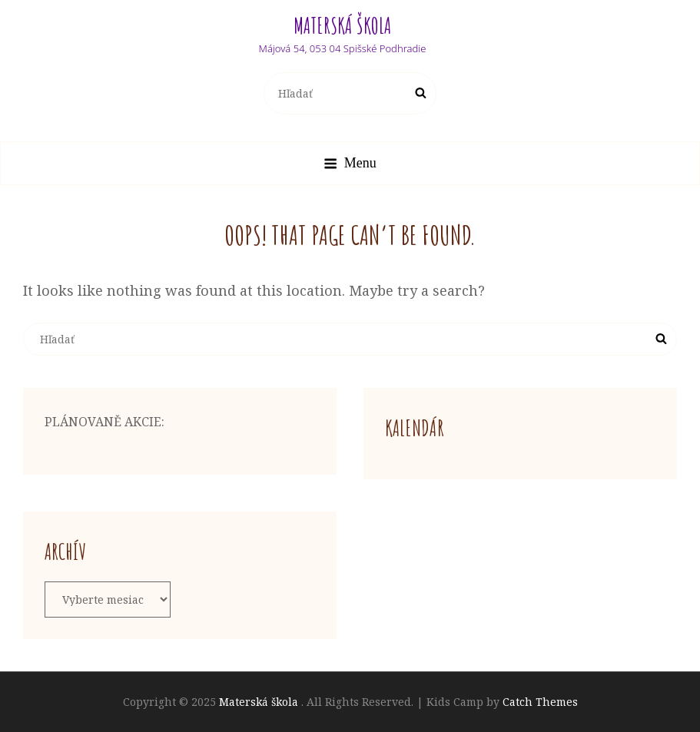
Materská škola (342, 26)
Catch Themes (540, 702)
